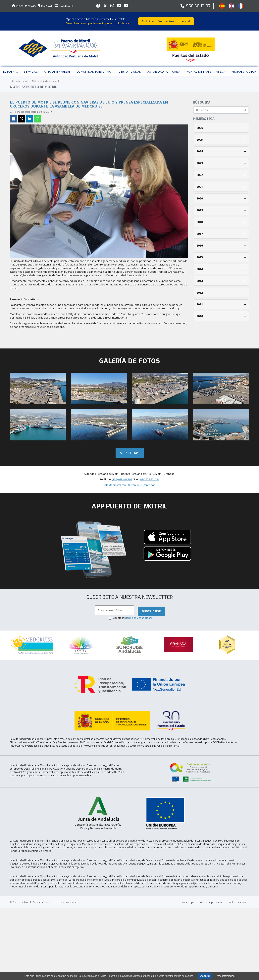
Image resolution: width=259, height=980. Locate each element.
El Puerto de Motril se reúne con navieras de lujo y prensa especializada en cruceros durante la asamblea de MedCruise (89, 101)
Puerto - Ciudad (129, 69)
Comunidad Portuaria (94, 69)
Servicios (31, 69)
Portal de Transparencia (206, 69)
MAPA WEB (45, 6)
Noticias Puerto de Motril (45, 78)
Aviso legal (188, 889)
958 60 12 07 (198, 6)
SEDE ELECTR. (64, 6)
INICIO (17, 6)
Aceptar (205, 976)
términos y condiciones (139, 615)
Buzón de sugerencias (142, 482)
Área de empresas (57, 69)
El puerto (11, 69)
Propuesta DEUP (244, 69)
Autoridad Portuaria (164, 69)
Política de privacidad (211, 889)
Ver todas (130, 450)
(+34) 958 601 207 (122, 477)
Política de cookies (238, 889)
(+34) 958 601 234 (149, 477)
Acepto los (133, 615)
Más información (226, 976)
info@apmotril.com (115, 482)
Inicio (25, 78)
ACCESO (30, 6)
